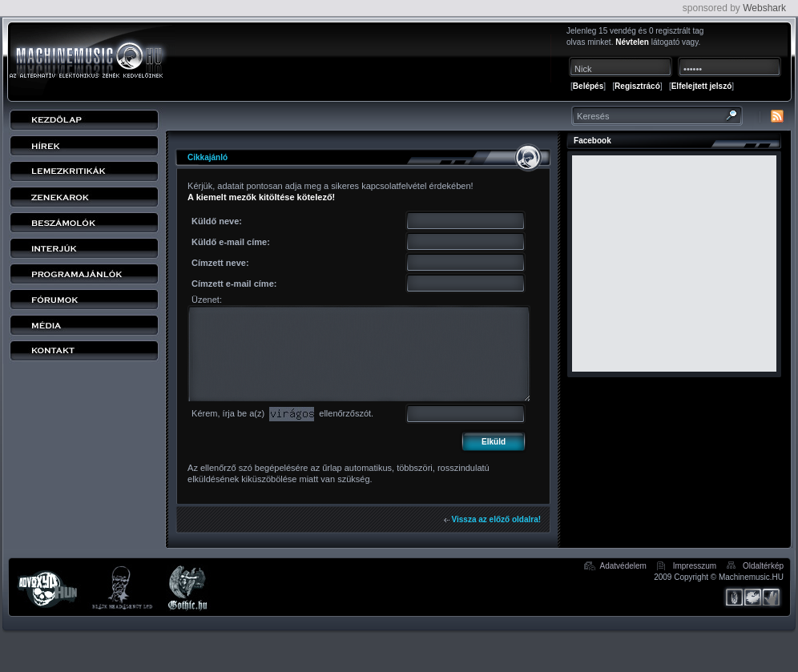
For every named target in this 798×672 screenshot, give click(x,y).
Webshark (764, 8)
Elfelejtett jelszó (702, 86)
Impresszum (695, 566)
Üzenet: (207, 300)
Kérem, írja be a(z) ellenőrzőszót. (282, 413)
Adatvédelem (623, 566)
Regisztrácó (637, 86)
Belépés (588, 86)
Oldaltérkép (763, 566)
